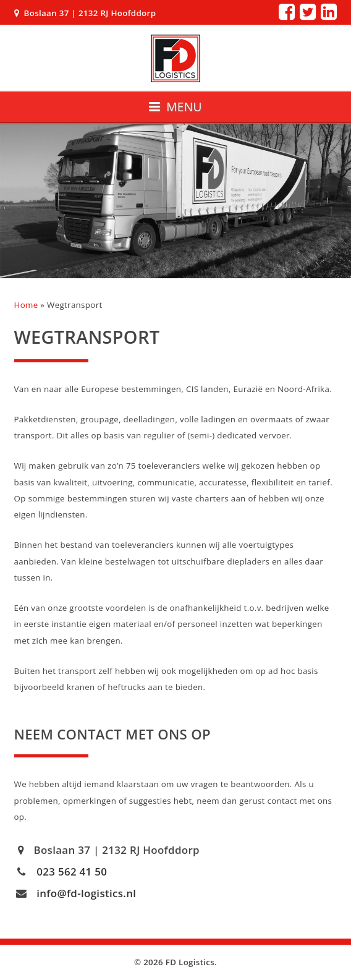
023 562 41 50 (72, 871)
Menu (175, 107)
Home (26, 305)
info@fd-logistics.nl (86, 893)
